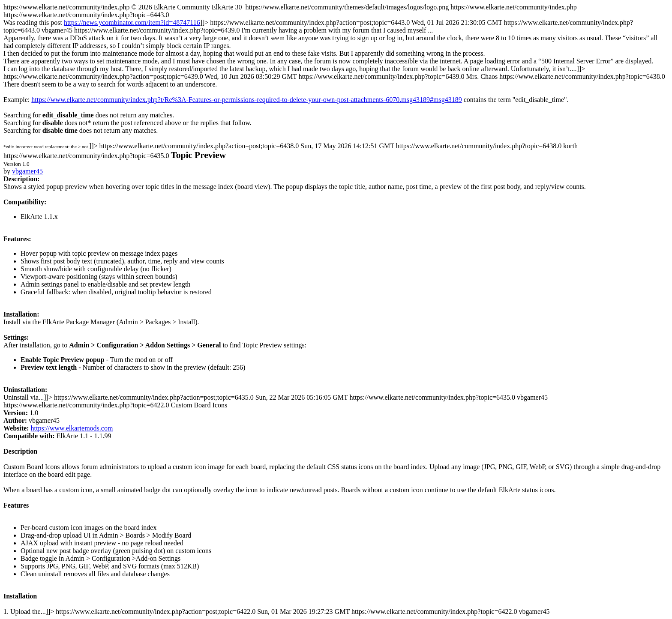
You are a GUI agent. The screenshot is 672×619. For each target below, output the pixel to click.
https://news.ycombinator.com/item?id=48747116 (132, 22)
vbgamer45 (27, 171)
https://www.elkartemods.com (72, 428)
